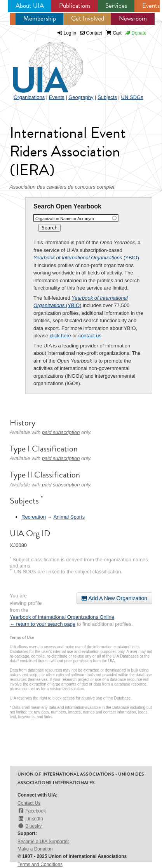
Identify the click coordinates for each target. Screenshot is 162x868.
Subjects (107, 97)
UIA (39, 63)
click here (60, 336)
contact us (90, 336)
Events (151, 6)
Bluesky (30, 826)
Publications (75, 6)
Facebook (32, 811)
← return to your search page (43, 624)
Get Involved (88, 18)
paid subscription (61, 432)
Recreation (34, 517)
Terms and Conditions (40, 865)
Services (116, 6)
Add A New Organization (114, 598)
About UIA (30, 6)
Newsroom (133, 18)
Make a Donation (35, 849)
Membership (40, 18)
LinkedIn (30, 819)
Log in (70, 33)
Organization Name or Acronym (65, 219)
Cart (114, 33)
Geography (81, 97)
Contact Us (29, 803)
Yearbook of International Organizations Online (62, 617)
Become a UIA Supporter (43, 842)
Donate (136, 33)
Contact (91, 33)
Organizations (29, 97)
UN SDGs (132, 97)
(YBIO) (86, 258)
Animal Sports (69, 517)
